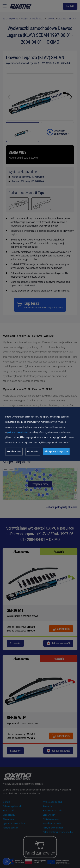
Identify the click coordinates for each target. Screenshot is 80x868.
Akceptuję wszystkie (56, 451)
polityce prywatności (18, 432)
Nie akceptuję (14, 451)
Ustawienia (33, 451)
